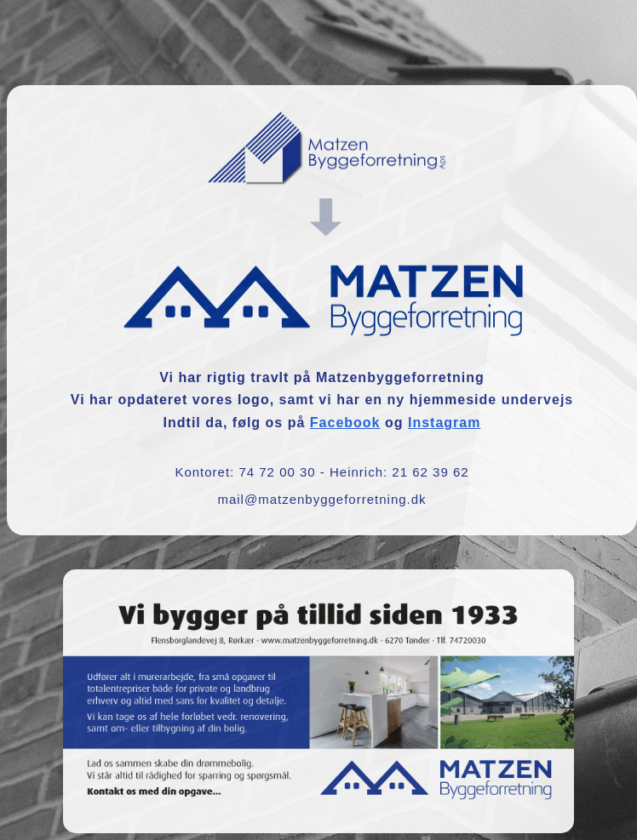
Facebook (345, 423)
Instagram (444, 423)
